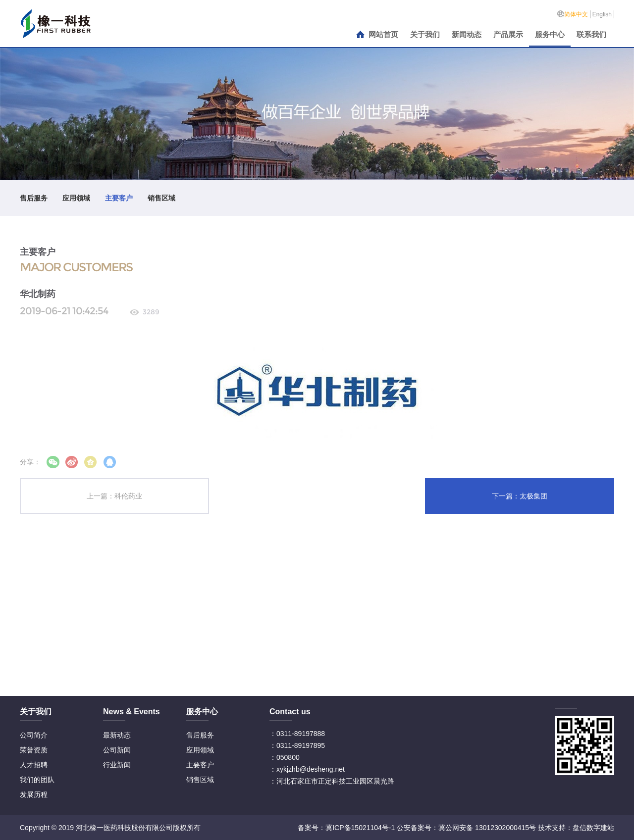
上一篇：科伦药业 (114, 496)
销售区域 (161, 198)
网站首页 (383, 34)
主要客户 (119, 198)
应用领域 (76, 198)
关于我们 (425, 34)
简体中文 (576, 14)
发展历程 (34, 794)
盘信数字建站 (593, 828)
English (602, 14)
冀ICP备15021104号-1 (360, 828)
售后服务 (34, 198)
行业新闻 (117, 765)
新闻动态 (467, 34)
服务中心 (550, 34)
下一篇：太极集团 (520, 496)
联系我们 (591, 34)
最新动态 (117, 735)
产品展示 (508, 34)
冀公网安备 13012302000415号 (487, 828)
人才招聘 (34, 765)
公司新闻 (117, 750)
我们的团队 (37, 780)
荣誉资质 (34, 750)
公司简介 (34, 735)
